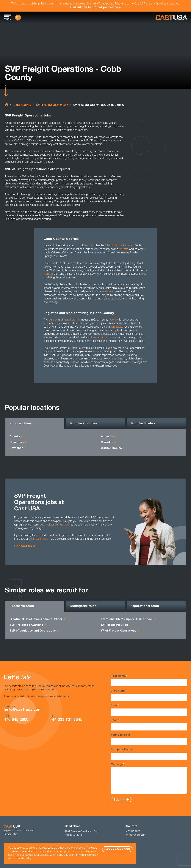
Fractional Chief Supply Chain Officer (127, 619)
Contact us (23, 546)
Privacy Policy (11, 834)
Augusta (107, 437)
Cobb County (22, 105)
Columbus (17, 442)
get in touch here (39, 539)
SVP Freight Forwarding (26, 625)
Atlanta (15, 437)
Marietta (124, 249)
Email (149, 710)
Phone (149, 725)
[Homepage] (171, 18)
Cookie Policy (24, 859)
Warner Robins (111, 448)
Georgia (113, 320)
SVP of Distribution (114, 625)
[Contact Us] (18, 18)
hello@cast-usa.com (23, 710)
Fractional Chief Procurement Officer (36, 619)
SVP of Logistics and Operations (33, 631)
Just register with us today (55, 525)
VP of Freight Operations (119, 631)
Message (149, 778)
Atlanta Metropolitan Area (119, 246)
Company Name (149, 754)
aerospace (108, 292)
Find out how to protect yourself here (95, 7)
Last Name (149, 695)
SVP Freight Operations (52, 105)
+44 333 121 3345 (66, 720)
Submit (119, 800)
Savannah (16, 448)
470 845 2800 (16, 720)
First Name (149, 680)
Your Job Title (149, 740)
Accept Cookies (117, 849)
